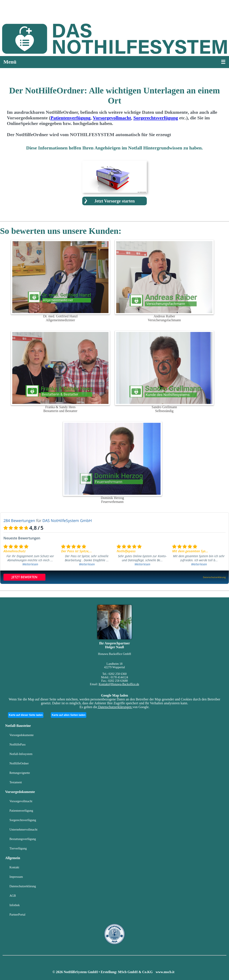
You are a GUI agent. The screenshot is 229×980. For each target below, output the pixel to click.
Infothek (15, 905)
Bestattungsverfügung (23, 839)
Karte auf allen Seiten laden (69, 715)
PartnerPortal (17, 915)
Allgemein (13, 858)
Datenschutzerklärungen (115, 707)
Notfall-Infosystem (21, 754)
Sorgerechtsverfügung (23, 820)
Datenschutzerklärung (23, 886)
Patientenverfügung (21, 811)
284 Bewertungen (19, 520)
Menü (10, 62)
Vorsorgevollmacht (21, 801)
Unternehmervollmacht (23, 830)
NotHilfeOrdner (19, 763)
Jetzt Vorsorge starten (114, 201)
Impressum (16, 877)
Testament (16, 782)
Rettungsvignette (20, 773)
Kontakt (14, 867)
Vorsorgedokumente (22, 735)
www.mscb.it (165, 972)
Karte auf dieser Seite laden (26, 715)
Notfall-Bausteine (18, 726)
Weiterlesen (30, 564)
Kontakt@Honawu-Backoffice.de (119, 684)
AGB (13, 896)
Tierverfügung (18, 848)
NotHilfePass (18, 745)
